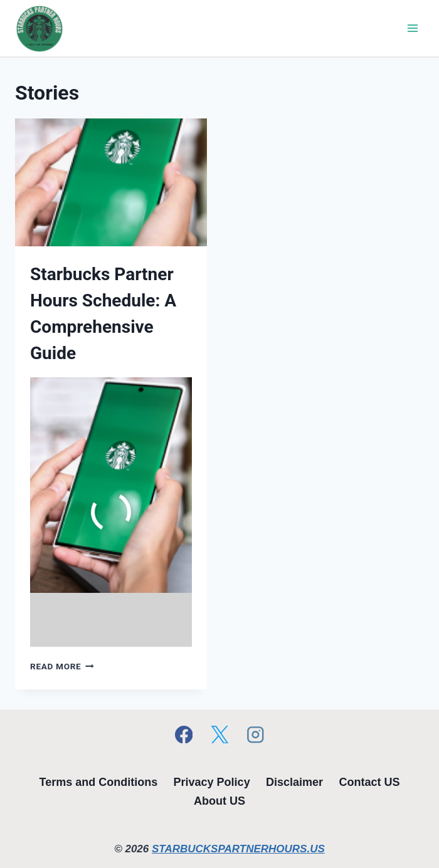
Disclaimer (294, 782)
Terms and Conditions (99, 782)
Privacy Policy (212, 782)
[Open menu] (412, 28)
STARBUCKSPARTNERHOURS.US (238, 849)
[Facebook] (183, 734)
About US (219, 801)
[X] (219, 734)
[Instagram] (256, 734)
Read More (62, 666)
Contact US (369, 782)
